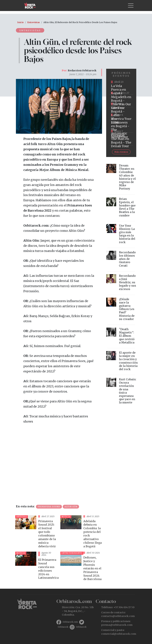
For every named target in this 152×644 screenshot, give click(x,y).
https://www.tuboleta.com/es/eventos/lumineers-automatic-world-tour (121, 126)
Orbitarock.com (70, 622)
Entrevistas (34, 22)
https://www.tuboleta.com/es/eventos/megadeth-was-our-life (121, 101)
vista (36, 532)
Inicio (20, 22)
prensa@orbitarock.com (117, 625)
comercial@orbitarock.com (119, 634)
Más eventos (121, 152)
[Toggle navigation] (131, 6)
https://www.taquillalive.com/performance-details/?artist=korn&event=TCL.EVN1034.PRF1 (121, 114)
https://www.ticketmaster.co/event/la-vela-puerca (121, 88)
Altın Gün (71, 507)
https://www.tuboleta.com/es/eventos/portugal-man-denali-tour (121, 139)
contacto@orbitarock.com (118, 616)
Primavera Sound (49, 507)
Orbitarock (63, 627)
